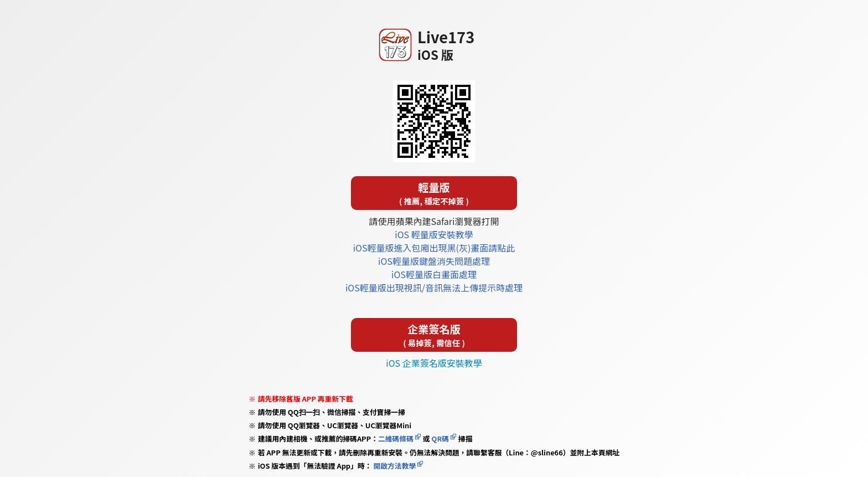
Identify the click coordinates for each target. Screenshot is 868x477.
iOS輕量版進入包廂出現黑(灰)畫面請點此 (434, 248)
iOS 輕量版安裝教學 (434, 234)
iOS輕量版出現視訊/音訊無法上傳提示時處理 (434, 288)
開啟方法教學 (394, 466)
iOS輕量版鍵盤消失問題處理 (434, 261)
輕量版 (434, 193)
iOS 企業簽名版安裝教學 (434, 363)
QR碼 (440, 438)
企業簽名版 (434, 335)
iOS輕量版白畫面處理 (434, 274)
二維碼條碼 (396, 438)
